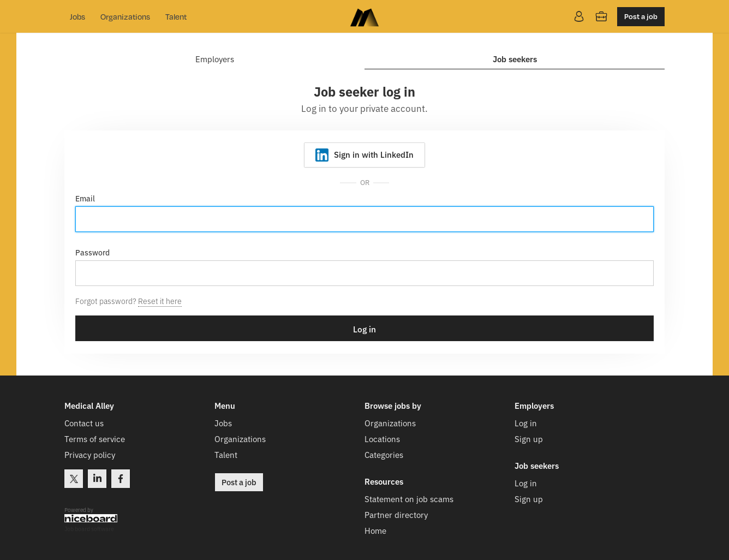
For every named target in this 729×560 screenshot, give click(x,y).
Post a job (641, 16)
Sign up (529, 439)
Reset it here (160, 301)
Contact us (84, 423)
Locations (382, 439)
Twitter (74, 479)
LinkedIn (97, 479)
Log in (526, 423)
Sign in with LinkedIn (374, 154)
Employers (215, 59)
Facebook (121, 479)
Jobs (77, 16)
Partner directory (396, 514)
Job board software (89, 529)
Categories (384, 454)
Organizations (125, 16)
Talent (176, 16)
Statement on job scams (409, 499)
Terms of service (95, 439)
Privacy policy (90, 454)
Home (375, 530)
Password (92, 252)
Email (85, 198)
